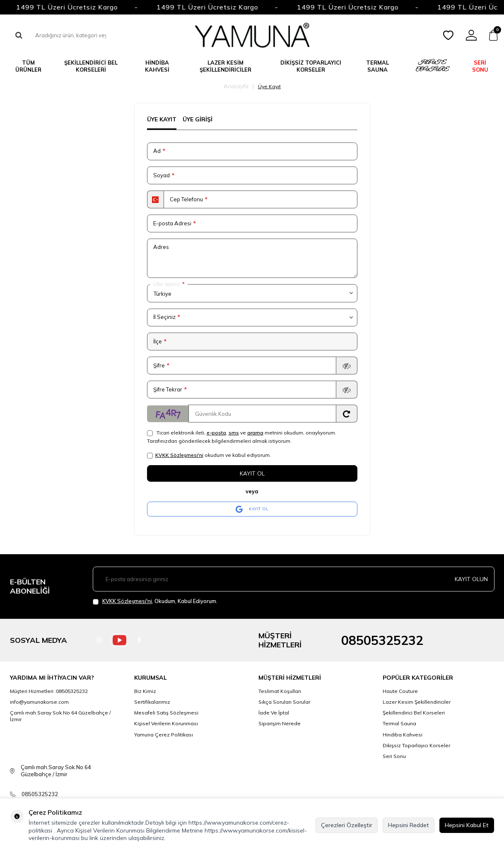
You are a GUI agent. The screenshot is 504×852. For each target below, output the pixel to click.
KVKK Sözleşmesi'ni (179, 455)
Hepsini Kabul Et (467, 825)
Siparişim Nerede (280, 724)
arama (255, 433)
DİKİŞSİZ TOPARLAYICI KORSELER (311, 66)
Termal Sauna (399, 724)
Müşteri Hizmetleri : (49, 691)
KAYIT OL (252, 509)
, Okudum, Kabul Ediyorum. (155, 601)
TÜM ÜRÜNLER (28, 66)
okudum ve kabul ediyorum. (209, 455)
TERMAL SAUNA (377, 66)
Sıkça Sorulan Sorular (284, 702)
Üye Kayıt (162, 119)
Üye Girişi (198, 119)
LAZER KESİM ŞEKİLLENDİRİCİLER (225, 66)
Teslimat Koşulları (280, 691)
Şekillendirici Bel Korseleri (414, 713)
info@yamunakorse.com (39, 702)
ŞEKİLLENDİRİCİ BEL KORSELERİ (91, 66)
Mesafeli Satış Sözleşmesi (166, 713)
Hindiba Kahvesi (157, 66)
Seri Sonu (394, 756)
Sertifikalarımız (152, 702)
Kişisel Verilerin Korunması (166, 724)
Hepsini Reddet (409, 825)
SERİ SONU (480, 66)
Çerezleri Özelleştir (347, 825)
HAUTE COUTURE (432, 66)
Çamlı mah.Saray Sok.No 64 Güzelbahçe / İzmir (60, 716)
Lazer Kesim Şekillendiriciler (417, 702)
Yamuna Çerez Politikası (164, 735)
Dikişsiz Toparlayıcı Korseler (416, 745)
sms (234, 433)
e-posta (216, 433)
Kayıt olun (471, 579)
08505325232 (382, 640)
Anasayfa (236, 86)
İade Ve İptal (274, 713)
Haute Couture (400, 691)
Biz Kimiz (145, 691)
